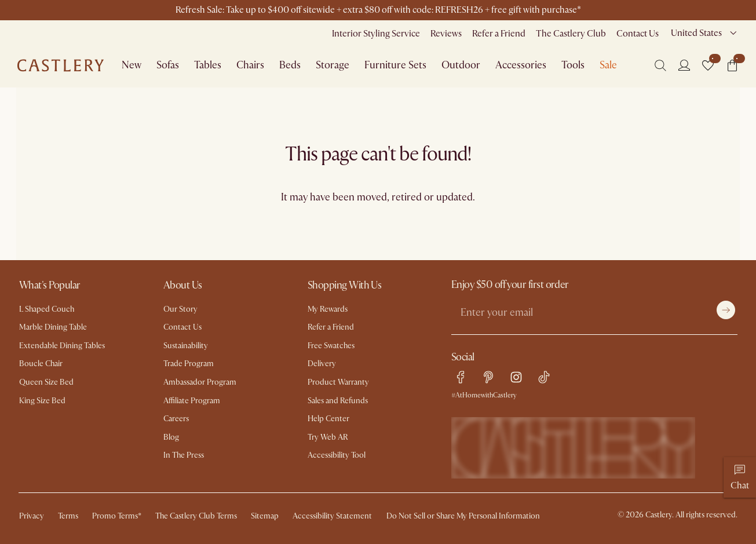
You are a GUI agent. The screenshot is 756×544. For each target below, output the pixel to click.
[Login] (684, 65)
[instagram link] (516, 377)
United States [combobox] (696, 33)
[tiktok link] (544, 377)
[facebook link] (461, 377)
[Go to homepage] (61, 65)
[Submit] (726, 310)
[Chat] (740, 477)
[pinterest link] (488, 377)
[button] (708, 65)
